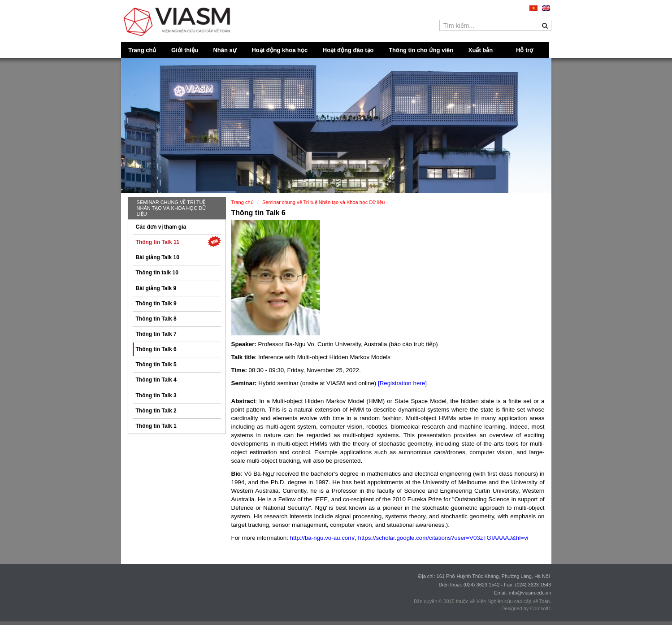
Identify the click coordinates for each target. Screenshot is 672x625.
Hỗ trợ (525, 50)
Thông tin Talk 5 (156, 365)
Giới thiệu (185, 50)
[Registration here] (402, 383)
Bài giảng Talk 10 (158, 257)
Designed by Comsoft (525, 608)
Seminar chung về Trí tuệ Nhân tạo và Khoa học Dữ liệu (172, 208)
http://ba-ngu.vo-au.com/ (322, 538)
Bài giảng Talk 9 (156, 288)
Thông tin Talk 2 (156, 411)
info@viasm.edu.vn (530, 593)
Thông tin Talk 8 (156, 319)
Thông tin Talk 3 (156, 395)
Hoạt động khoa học (280, 50)
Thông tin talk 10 (157, 273)
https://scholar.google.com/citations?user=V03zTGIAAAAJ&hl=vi (443, 538)
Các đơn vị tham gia (161, 227)
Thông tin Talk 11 (178, 241)
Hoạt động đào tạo (348, 50)
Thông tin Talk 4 (156, 380)
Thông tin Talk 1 (156, 426)
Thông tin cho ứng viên (421, 50)
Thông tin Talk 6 (156, 349)
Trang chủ (142, 50)
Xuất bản (481, 50)
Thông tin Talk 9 (156, 304)
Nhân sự (225, 50)
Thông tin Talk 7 (156, 334)
